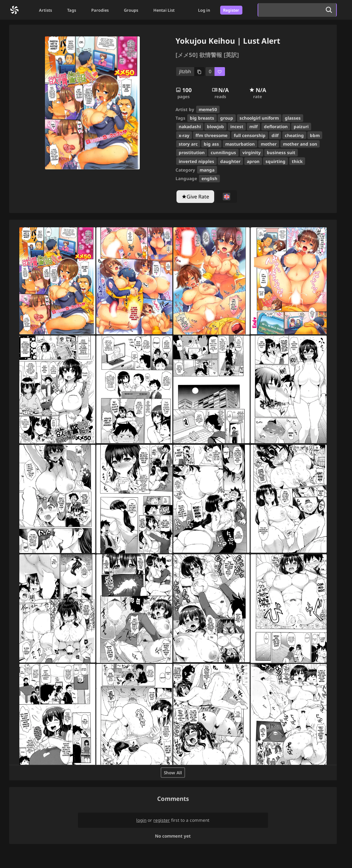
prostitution (192, 152)
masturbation (240, 144)
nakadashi (190, 126)
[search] (290, 10)
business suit (281, 152)
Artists (45, 10)
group (227, 118)
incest (237, 126)
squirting (275, 161)
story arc (188, 144)
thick (297, 161)
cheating (294, 135)
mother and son (300, 144)
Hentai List (164, 10)
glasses (293, 118)
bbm (315, 135)
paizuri (301, 126)
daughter (230, 161)
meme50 (208, 109)
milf (253, 126)
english (209, 178)
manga (207, 170)
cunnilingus (223, 152)
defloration (276, 126)
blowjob (215, 126)
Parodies (100, 10)
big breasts (202, 118)
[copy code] (191, 72)
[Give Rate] (195, 197)
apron (253, 161)
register (162, 820)
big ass (211, 144)
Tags (72, 10)
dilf (275, 135)
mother (269, 144)
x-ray (184, 135)
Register (231, 10)
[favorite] (215, 72)
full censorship (250, 135)
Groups (131, 10)
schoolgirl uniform (259, 118)
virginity (252, 152)
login (141, 820)
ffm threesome (211, 135)
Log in (204, 10)
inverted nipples (196, 161)
